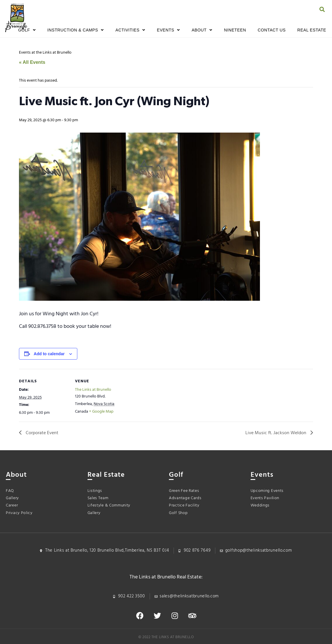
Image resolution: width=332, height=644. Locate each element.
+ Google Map (101, 412)
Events (168, 30)
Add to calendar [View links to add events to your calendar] (49, 354)
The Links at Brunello (93, 390)
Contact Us (272, 30)
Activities (130, 30)
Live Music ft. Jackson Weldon (276, 433)
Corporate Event (41, 433)
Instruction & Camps (76, 30)
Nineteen (235, 30)
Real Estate (312, 30)
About (202, 30)
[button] (322, 9)
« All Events (32, 62)
